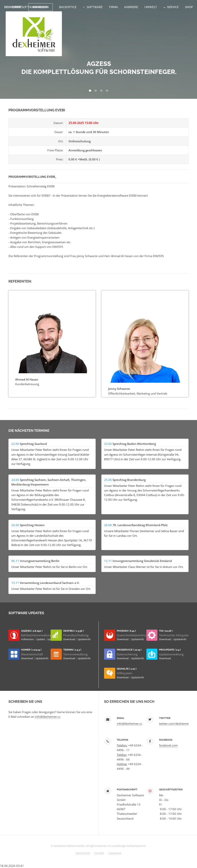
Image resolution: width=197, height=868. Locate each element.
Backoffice (68, 7)
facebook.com (168, 745)
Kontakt (99, 853)
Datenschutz (83, 853)
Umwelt (151, 7)
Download (69, 639)
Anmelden (40, 7)
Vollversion (28, 639)
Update (41, 639)
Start (17, 7)
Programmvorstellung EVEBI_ (32, 177)
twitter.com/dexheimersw (176, 724)
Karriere (131, 7)
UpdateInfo (84, 639)
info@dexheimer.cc (48, 717)
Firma (114, 7)
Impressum (115, 853)
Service (171, 7)
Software (95, 7)
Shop (189, 7)
